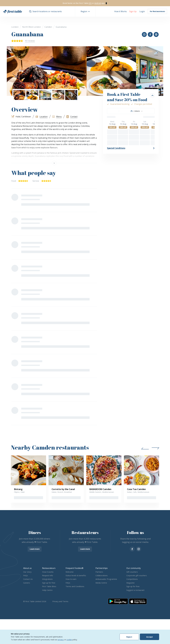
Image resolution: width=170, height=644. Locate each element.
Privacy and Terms (60, 601)
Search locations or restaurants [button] (47, 11)
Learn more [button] (35, 549)
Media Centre (101, 583)
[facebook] (132, 549)
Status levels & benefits (76, 575)
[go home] (13, 11)
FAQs (26, 575)
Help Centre (47, 590)
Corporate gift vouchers (137, 575)
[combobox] (137, 111)
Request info (48, 575)
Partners (99, 572)
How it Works (121, 11)
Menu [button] (59, 117)
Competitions (132, 579)
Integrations (47, 579)
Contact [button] (74, 117)
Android (98, 3)
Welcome (70, 572)
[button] (85, 11)
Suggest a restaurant (135, 590)
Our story (27, 572)
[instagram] (139, 549)
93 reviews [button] (30, 41)
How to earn (71, 579)
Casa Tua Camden (136, 489)
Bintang (18, 489)
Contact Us (28, 579)
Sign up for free (49, 583)
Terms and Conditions (75, 586)
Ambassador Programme (106, 579)
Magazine (130, 583)
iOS (90, 3)
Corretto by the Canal (63, 489)
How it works (48, 572)
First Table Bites (49, 586)
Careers (27, 583)
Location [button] (44, 117)
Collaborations (102, 575)
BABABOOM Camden (100, 489)
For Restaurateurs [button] (157, 11)
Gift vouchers (132, 572)
